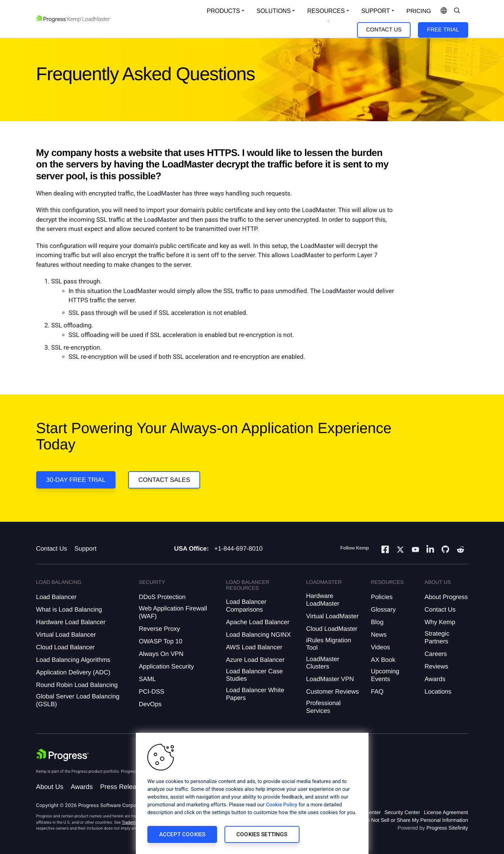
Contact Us (384, 30)
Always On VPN (161, 654)
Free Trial (443, 30)
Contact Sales (164, 480)
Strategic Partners (437, 637)
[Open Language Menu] (444, 11)
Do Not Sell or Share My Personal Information (415, 820)
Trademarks (133, 822)
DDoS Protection (162, 597)
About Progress (446, 597)
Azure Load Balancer (255, 660)
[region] (252, 793)
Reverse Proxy (159, 629)
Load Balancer (56, 597)
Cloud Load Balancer (66, 647)
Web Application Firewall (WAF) (173, 612)
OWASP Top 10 (161, 641)
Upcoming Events (385, 675)
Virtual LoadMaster (332, 616)
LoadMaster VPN (330, 679)
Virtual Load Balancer (66, 635)
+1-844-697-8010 (238, 549)
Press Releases (123, 787)
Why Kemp (440, 622)
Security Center (402, 812)
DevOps (150, 704)
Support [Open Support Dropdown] (376, 11)
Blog (377, 622)
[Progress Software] (63, 755)
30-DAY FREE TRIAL (76, 480)
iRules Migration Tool (329, 644)
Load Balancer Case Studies (254, 675)
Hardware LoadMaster (323, 600)
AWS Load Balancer (254, 647)
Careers (436, 654)
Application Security (166, 666)
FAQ (377, 692)
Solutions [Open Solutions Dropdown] (274, 11)
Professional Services (323, 707)
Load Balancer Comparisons (246, 605)
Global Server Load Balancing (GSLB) (78, 700)
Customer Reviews (332, 692)
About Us (50, 787)
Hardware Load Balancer (71, 622)
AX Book (383, 660)
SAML (147, 679)
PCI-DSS (152, 692)
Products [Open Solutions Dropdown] (223, 11)
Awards (435, 679)
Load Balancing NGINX (258, 635)
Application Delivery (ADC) (73, 672)
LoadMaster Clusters (323, 663)
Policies (382, 597)
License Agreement (446, 812)
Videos (381, 647)
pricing (419, 11)
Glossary (383, 610)
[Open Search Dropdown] (457, 11)
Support (86, 549)
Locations (438, 692)
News (379, 635)
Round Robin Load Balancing (77, 685)
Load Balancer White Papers (255, 694)
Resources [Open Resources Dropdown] (326, 11)
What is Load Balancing (69, 610)
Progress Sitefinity (447, 828)
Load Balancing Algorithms (73, 660)
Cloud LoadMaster (332, 629)
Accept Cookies (182, 834)
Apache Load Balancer (258, 622)
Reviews (436, 666)
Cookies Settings (262, 834)
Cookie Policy (282, 805)
